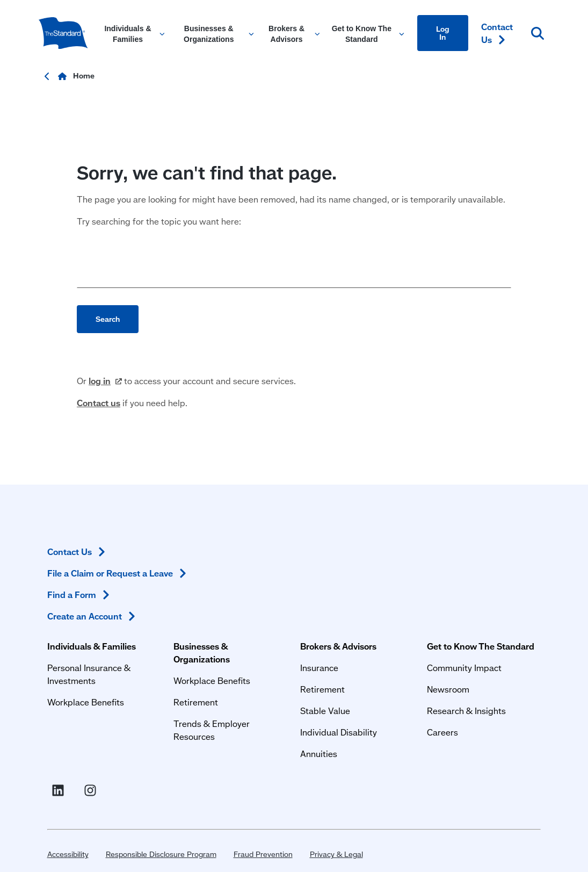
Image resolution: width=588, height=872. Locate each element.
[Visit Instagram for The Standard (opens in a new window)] (512, 685)
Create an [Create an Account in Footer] (492, 650)
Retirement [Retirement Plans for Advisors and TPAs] (275, 597)
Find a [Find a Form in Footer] (500, 622)
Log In (443, 33)
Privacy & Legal (328, 757)
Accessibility (59, 757)
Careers (375, 653)
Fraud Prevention (255, 757)
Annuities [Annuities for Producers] (271, 661)
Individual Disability (291, 640)
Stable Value (278, 618)
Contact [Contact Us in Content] (497, 33)
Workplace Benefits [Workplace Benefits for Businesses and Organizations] (184, 588)
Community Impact (397, 588)
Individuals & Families (83, 554)
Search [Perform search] (108, 345)
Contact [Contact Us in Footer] (498, 554)
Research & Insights (399, 631)
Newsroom (381, 610)
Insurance (272, 575)
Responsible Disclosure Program (153, 757)
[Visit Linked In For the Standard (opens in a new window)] (480, 685)
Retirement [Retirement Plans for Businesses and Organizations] (168, 610)
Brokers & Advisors (291, 554)
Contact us (99, 428)
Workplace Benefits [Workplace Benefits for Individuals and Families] (77, 610)
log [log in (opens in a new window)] (105, 406)
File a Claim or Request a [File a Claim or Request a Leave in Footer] (496, 588)
